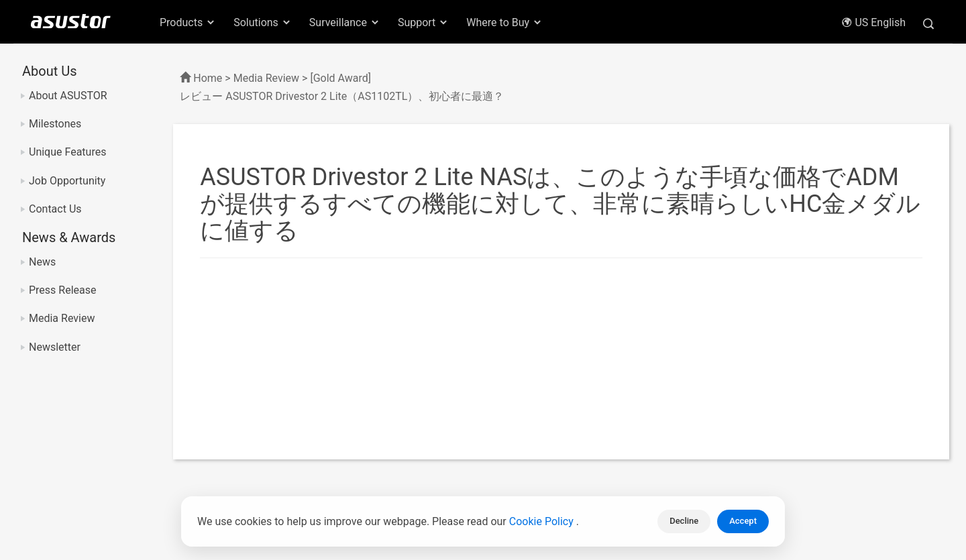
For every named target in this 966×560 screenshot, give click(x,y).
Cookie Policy (543, 521)
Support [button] (423, 22)
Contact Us (55, 209)
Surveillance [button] (345, 22)
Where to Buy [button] (504, 22)
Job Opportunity (67, 181)
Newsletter (55, 347)
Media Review (62, 318)
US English (873, 22)
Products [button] (188, 22)
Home (208, 78)
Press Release (63, 290)
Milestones (55, 124)
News (42, 262)
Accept (743, 521)
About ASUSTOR (68, 96)
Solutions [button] (263, 22)
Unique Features (67, 152)
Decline (684, 521)
